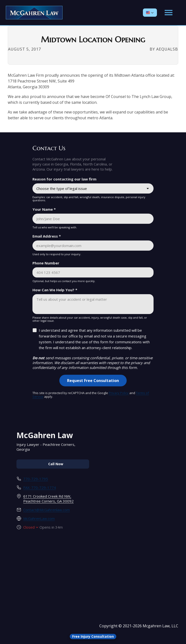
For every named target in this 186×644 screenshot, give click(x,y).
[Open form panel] (93, 637)
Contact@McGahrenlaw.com (46, 510)
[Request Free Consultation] (93, 381)
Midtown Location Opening (93, 40)
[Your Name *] (93, 219)
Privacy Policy (119, 393)
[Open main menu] (169, 13)
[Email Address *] (93, 246)
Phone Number (46, 263)
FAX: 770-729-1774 (40, 487)
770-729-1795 (36, 479)
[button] (150, 13)
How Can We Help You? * (55, 290)
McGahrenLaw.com (39, 518)
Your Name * (44, 209)
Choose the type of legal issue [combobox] (62, 188)
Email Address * (47, 236)
